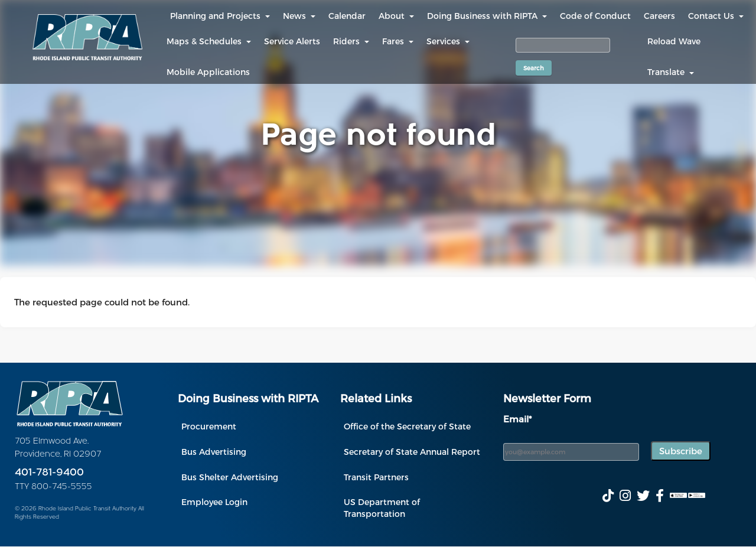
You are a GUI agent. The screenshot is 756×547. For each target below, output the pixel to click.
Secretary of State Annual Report (412, 452)
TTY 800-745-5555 (53, 487)
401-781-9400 (49, 473)
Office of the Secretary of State (407, 426)
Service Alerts (292, 41)
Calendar (347, 16)
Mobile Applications (208, 72)
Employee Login (214, 502)
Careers (659, 16)
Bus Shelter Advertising (230, 477)
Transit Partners (376, 477)
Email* (517, 419)
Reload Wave (674, 41)
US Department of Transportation (382, 508)
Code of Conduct (595, 16)
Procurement (209, 426)
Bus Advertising (214, 452)
